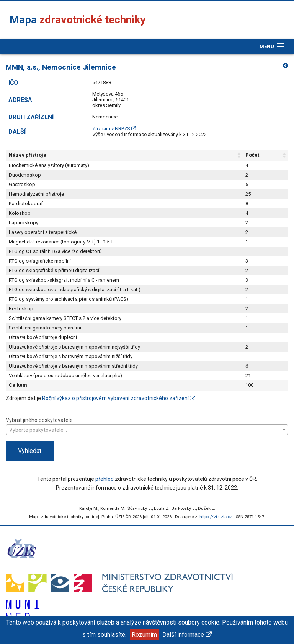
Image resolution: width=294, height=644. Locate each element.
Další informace (187, 635)
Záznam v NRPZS (114, 129)
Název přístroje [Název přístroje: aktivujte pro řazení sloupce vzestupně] (28, 155)
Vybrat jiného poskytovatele (147, 426)
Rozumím (144, 635)
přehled (105, 479)
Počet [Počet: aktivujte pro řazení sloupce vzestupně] (252, 155)
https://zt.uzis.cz (216, 517)
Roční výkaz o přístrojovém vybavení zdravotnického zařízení (119, 398)
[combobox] (147, 430)
